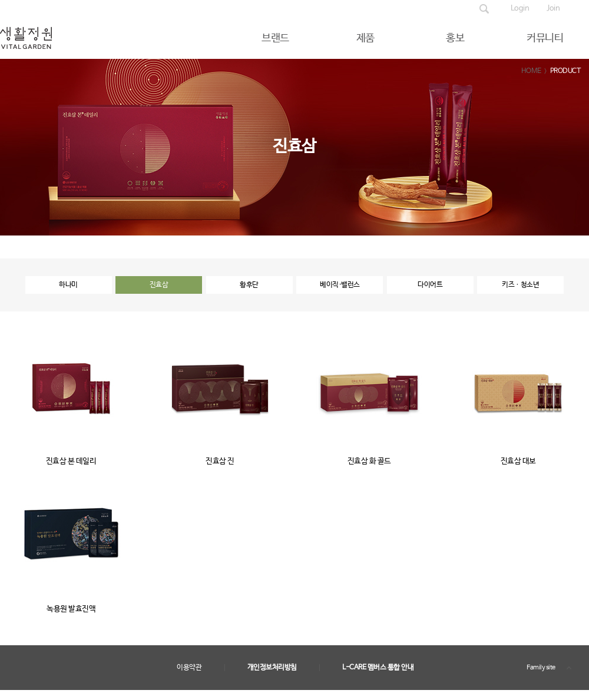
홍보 (455, 38)
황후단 (249, 285)
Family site (541, 668)
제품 (365, 38)
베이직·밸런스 (340, 285)
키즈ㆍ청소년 (520, 285)
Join (553, 9)
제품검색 (484, 9)
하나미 (68, 285)
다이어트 (430, 285)
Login (520, 9)
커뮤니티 (545, 38)
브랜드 (275, 38)
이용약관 (189, 668)
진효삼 (159, 285)
